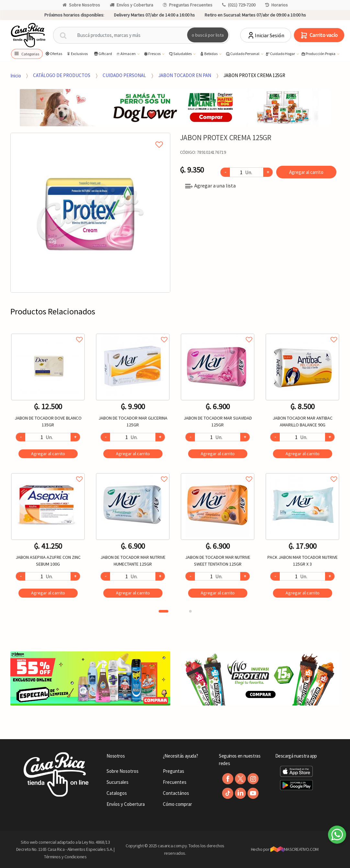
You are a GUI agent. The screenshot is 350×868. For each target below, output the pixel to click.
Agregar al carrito (306, 172)
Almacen (126, 54)
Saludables (180, 54)
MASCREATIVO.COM (294, 849)
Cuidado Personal (243, 54)
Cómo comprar (177, 804)
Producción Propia (318, 54)
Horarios (277, 5)
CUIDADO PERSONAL (124, 75)
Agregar (48, 454)
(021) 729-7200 (239, 5)
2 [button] (190, 611)
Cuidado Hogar (280, 54)
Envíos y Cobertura (131, 5)
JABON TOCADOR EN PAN (185, 75)
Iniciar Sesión (266, 35)
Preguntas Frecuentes (188, 5)
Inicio (16, 75)
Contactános (176, 793)
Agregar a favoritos (48, 332)
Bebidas (209, 54)
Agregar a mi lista (90, 137)
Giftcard (103, 54)
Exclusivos (77, 54)
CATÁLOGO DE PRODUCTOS (62, 75)
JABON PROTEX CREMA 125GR (254, 75)
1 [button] (164, 611)
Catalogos (117, 793)
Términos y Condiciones (65, 857)
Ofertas (54, 54)
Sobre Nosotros (81, 5)
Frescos (152, 54)
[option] (90, 213)
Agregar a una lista (210, 186)
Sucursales (118, 782)
